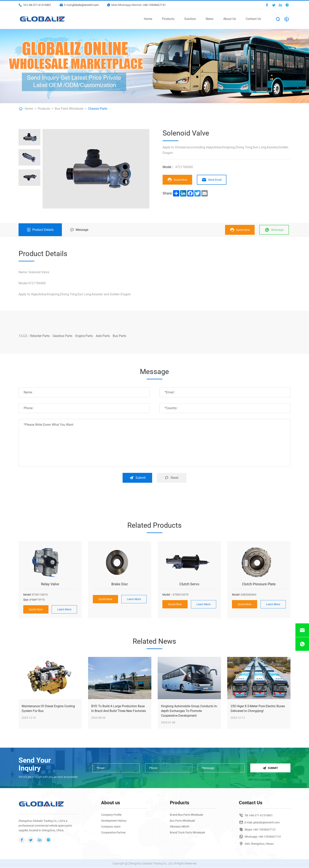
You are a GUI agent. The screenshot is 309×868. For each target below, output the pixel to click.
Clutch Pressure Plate (259, 584)
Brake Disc (120, 584)
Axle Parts (103, 336)
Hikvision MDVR (180, 827)
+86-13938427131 (154, 5)
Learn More (64, 609)
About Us (230, 19)
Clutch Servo (189, 584)
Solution (190, 19)
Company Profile (111, 815)
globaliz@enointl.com (85, 5)
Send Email (212, 180)
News (210, 19)
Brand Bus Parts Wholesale (186, 815)
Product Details (40, 230)
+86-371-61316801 (261, 816)
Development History (114, 821)
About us (111, 803)
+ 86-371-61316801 (39, 5)
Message (79, 230)
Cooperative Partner (113, 833)
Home (148, 19)
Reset (172, 478)
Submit (137, 478)
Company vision (111, 827)
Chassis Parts (98, 109)
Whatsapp (274, 230)
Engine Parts (84, 336)
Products (168, 19)
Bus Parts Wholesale (69, 109)
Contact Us (253, 19)
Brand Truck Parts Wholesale (187, 833)
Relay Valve (50, 584)
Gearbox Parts (62, 336)
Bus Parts (119, 336)
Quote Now (177, 180)
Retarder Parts (40, 336)
